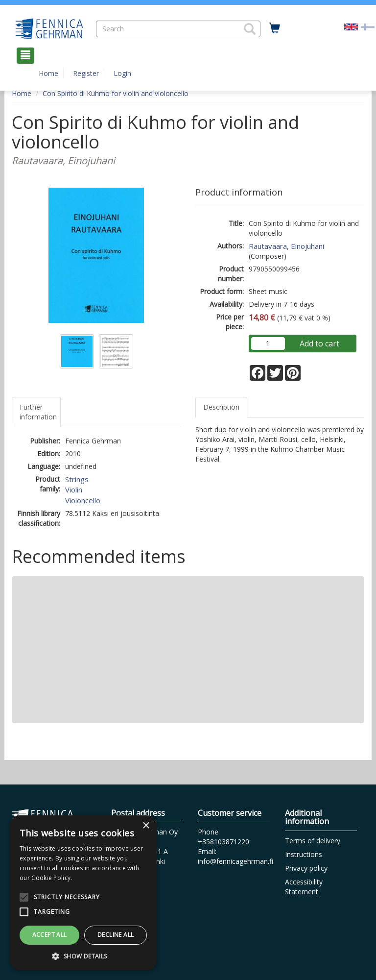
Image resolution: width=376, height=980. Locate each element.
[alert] (83, 893)
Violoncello (83, 500)
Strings (77, 479)
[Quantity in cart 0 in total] (275, 28)
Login (122, 73)
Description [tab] (221, 407)
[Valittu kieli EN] (351, 26)
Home (48, 73)
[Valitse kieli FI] (368, 26)
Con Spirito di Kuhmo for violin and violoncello (116, 93)
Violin (74, 490)
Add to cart (319, 343)
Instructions (304, 854)
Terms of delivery (313, 841)
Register (86, 73)
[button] (250, 29)
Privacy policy (306, 868)
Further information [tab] (38, 412)
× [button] (146, 826)
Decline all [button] (116, 935)
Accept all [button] (50, 935)
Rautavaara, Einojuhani (286, 246)
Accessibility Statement (304, 887)
